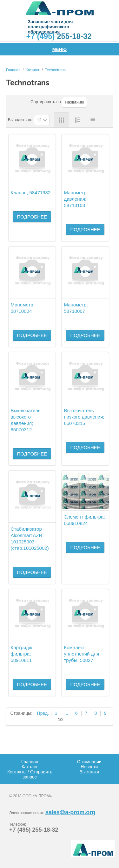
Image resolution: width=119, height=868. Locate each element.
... (66, 713)
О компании (89, 762)
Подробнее (32, 217)
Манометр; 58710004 (23, 308)
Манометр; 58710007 (76, 308)
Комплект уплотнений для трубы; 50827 (81, 654)
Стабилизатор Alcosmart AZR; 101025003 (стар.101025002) (30, 538)
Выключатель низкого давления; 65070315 (84, 417)
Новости (89, 767)
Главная (13, 70)
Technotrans (55, 70)
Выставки (89, 772)
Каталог (33, 70)
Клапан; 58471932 (31, 193)
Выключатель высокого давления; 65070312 (26, 420)
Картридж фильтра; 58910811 (21, 654)
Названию (74, 102)
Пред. (43, 713)
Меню (60, 49)
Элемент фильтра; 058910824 (84, 520)
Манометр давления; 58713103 (75, 199)
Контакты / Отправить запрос (30, 774)
